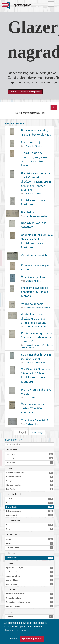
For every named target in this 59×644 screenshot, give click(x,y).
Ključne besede (15, 494)
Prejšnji (21, 432)
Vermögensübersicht (34, 255)
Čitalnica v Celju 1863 (35, 420)
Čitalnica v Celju (33, 424)
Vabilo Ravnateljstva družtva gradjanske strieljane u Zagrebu (34, 319)
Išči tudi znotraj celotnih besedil (29, 113)
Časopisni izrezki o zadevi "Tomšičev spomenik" (33, 408)
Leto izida (13, 450)
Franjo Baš (30, 397)
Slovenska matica (33, 194)
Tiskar (11, 563)
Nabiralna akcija (31, 142)
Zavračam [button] (12, 639)
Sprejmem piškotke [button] (32, 639)
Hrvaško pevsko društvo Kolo (38, 308)
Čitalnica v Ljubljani (33, 277)
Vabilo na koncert (32, 304)
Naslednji (37, 432)
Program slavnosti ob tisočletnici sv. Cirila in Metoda (35, 292)
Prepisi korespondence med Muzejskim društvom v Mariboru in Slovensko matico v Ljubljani (36, 182)
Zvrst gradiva (14, 520)
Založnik (12, 589)
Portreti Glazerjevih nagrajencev (25, 92)
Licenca (12, 553)
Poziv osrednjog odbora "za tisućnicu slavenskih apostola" (37, 337)
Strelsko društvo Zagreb (36, 326)
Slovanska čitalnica (34, 146)
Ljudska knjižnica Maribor (36, 216)
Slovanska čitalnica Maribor (37, 362)
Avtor (11, 468)
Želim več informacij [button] (16, 631)
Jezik (11, 612)
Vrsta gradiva (14, 535)
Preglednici (28, 212)
